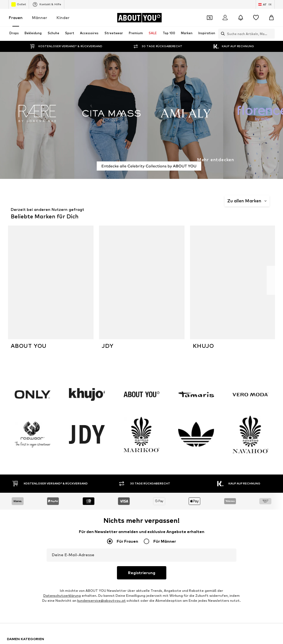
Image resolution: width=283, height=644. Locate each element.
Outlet (19, 4)
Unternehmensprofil (114, 562)
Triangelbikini (108, 491)
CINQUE (104, 514)
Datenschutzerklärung (62, 389)
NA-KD (193, 538)
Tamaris (14, 546)
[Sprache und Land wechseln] (265, 4)
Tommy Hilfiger (20, 530)
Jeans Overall (18, 467)
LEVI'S (193, 554)
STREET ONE (18, 562)
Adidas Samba (199, 451)
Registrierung (142, 366)
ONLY (192, 514)
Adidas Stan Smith (113, 459)
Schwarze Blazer (201, 443)
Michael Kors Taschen (115, 443)
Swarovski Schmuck (203, 459)
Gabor (12, 554)
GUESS (103, 554)
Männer (40, 18)
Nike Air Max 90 (20, 475)
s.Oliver (193, 530)
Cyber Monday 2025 (24, 483)
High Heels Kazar (201, 483)
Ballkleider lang (20, 491)
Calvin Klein (197, 546)
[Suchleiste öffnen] (221, 34)
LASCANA (105, 538)
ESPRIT (13, 538)
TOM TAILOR (198, 522)
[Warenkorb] (271, 18)
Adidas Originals (20, 514)
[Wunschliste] (256, 18)
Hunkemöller (107, 522)
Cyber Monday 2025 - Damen (121, 483)
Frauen (16, 18)
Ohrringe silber (19, 459)
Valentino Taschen (22, 443)
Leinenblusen (108, 451)
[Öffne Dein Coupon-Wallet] (210, 18)
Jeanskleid (196, 475)
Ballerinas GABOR (202, 467)
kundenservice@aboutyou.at (102, 393)
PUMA (12, 522)
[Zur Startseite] (139, 18)
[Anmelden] (225, 18)
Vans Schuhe (17, 451)
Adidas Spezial (110, 467)
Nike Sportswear (111, 546)
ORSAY (103, 530)
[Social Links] (12, 618)
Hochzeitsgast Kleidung (117, 475)
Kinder (63, 18)
